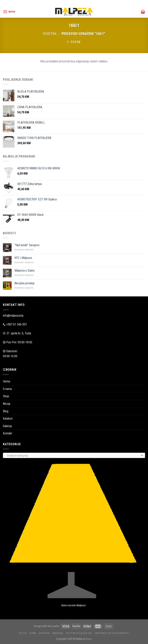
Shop (6, 396)
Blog (6, 411)
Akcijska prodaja (24, 283)
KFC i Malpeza (23, 258)
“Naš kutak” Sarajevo (27, 245)
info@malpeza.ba (13, 316)
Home (7, 381)
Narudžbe (58, 633)
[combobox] (74, 455)
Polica (23, 633)
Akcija (7, 404)
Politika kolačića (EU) (79, 633)
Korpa (33, 633)
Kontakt (8, 433)
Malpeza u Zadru (24, 271)
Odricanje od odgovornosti (112, 633)
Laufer (56, 626)
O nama (7, 389)
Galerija (7, 426)
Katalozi (8, 419)
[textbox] (73, 456)
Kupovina (44, 633)
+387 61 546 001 (17, 324)
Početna (50, 34)
